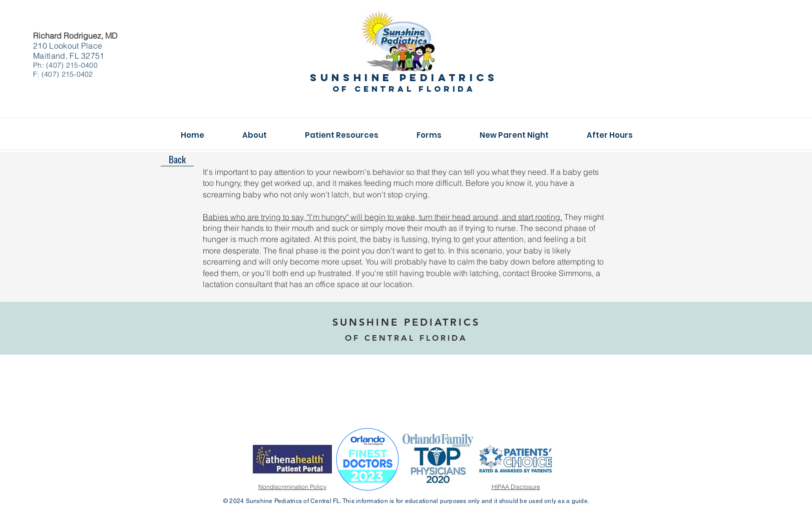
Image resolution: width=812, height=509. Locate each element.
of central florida (404, 89)
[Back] (177, 159)
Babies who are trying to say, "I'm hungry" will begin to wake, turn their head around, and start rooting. (382, 217)
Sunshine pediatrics (404, 77)
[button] (255, 135)
